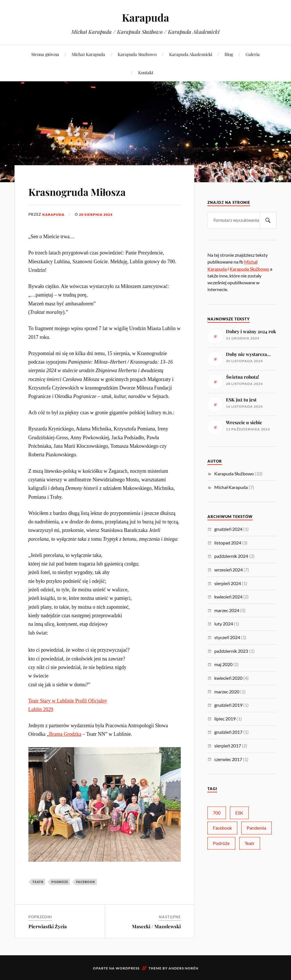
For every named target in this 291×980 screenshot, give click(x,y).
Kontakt (146, 72)
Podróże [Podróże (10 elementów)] (221, 843)
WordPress (128, 968)
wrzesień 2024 (228, 570)
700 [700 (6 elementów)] (217, 813)
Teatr (38, 882)
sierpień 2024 (228, 583)
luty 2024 (224, 624)
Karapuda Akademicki (191, 54)
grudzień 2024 (228, 529)
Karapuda (145, 17)
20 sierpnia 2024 (99, 214)
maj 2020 (223, 664)
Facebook (86, 882)
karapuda (54, 214)
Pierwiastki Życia (48, 926)
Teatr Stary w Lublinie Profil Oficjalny (68, 701)
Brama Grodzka (65, 734)
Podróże (60, 882)
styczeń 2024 (227, 637)
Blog (229, 54)
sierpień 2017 (228, 746)
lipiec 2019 (225, 719)
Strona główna (45, 54)
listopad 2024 (228, 543)
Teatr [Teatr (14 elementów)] (250, 843)
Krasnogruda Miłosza (90, 191)
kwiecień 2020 (228, 678)
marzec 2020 (227, 692)
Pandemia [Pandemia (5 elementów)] (256, 828)
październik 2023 (231, 651)
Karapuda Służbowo (137, 54)
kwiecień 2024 (228, 597)
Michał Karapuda (88, 54)
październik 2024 (231, 556)
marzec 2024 (227, 610)
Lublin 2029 (41, 709)
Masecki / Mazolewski (156, 926)
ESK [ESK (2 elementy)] (239, 813)
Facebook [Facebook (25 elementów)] (222, 828)
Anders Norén (183, 968)
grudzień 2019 (228, 705)
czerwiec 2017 (228, 759)
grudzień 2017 (228, 732)
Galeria (253, 54)
